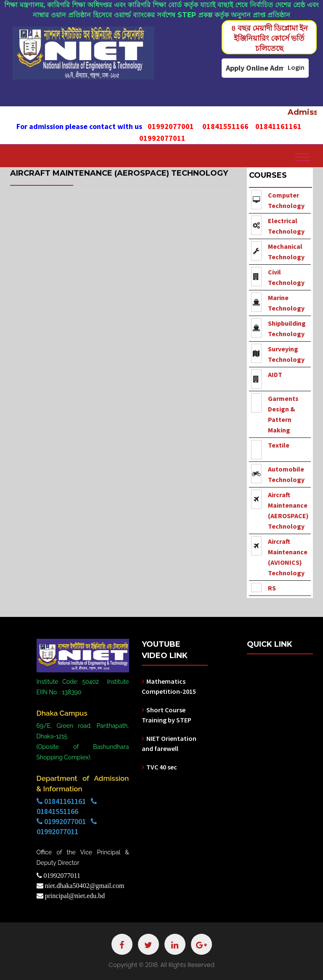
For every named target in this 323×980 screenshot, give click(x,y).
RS (272, 588)
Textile (279, 445)
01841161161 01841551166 (67, 806)
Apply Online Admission (265, 68)
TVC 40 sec (162, 767)
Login (296, 67)
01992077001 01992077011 (67, 826)
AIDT (275, 374)
